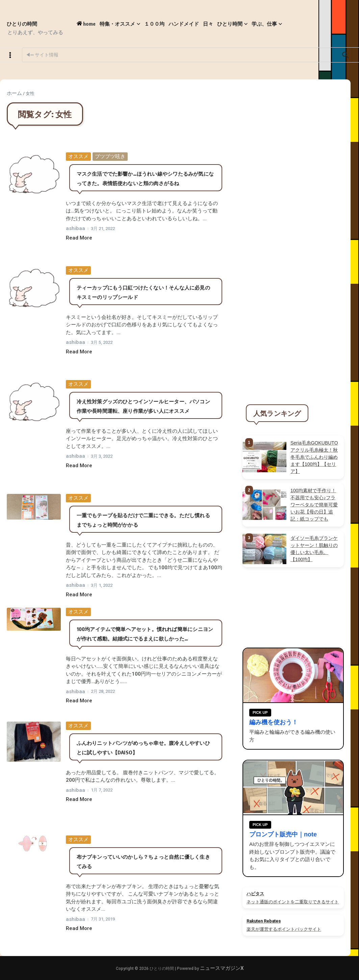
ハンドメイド (184, 24)
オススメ (78, 156)
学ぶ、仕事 (267, 24)
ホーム (14, 93)
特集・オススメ (120, 24)
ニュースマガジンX (222, 968)
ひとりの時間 (22, 24)
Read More (79, 238)
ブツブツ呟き (110, 156)
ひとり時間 (232, 24)
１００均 (154, 24)
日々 (208, 24)
